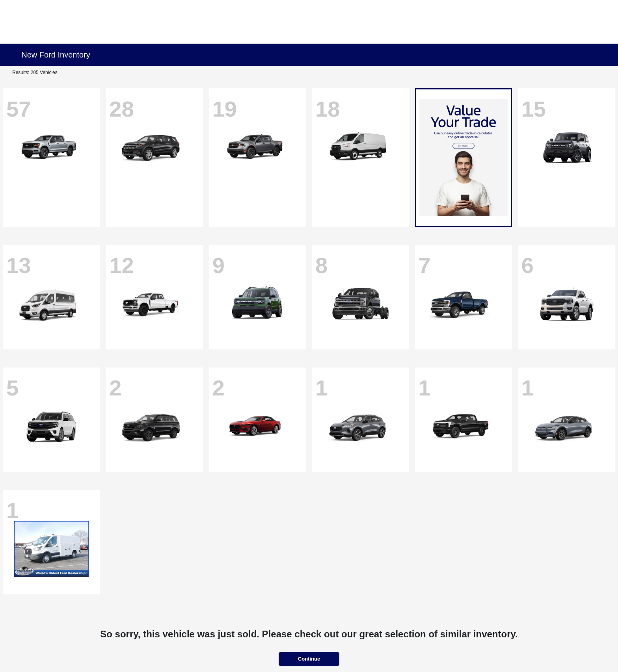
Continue (309, 659)
